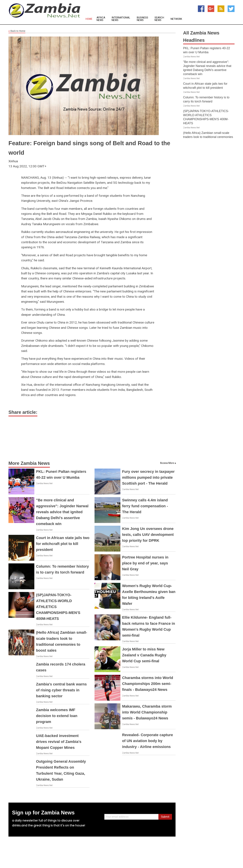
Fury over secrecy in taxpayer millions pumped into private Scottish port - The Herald (148, 477)
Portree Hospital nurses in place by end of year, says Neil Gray (145, 563)
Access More (167, 463)
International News (121, 19)
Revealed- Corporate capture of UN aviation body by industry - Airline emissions (148, 741)
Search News (159, 19)
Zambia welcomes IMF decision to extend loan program (57, 716)
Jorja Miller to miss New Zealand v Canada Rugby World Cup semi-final (144, 655)
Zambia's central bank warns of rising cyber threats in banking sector (61, 690)
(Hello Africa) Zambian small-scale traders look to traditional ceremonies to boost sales (208, 137)
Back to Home (17, 31)
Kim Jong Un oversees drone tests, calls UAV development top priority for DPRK (148, 535)
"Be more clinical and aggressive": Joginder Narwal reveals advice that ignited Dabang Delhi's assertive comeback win (62, 512)
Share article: (23, 412)
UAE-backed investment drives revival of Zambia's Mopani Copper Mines (59, 742)
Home (89, 19)
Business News (142, 19)
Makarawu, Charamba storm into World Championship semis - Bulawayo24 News (147, 712)
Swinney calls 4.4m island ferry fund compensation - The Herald (145, 506)
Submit (165, 817)
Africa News (101, 19)
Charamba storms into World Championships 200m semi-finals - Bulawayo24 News (148, 684)
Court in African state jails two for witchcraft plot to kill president (63, 544)
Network (176, 19)
